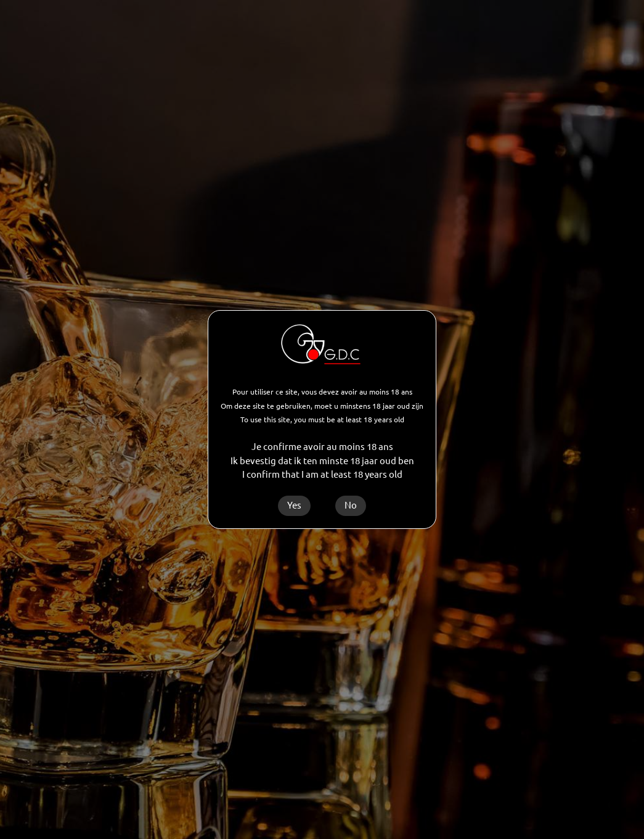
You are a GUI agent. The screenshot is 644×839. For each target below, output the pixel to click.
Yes (294, 505)
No (351, 505)
